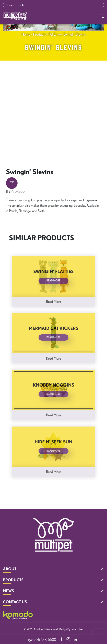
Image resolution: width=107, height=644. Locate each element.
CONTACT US (15, 602)
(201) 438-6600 (42, 640)
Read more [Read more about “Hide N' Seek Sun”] (53, 472)
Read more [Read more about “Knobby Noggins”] (53, 415)
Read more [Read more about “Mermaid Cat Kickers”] (53, 358)
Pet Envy (55, 34)
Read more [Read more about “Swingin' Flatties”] (53, 302)
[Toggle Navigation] (102, 16)
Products (40, 34)
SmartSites (77, 629)
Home (26, 34)
